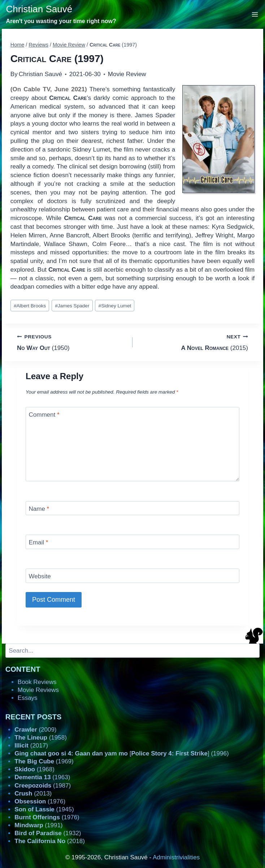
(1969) (44, 761)
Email (39, 542)
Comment (44, 415)
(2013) (33, 794)
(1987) (43, 786)
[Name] (132, 508)
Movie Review (127, 74)
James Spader (72, 306)
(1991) (38, 825)
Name (39, 509)
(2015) (193, 342)
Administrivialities (176, 857)
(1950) (72, 342)
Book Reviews (37, 682)
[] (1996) (121, 753)
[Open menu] (255, 14)
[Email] (132, 542)
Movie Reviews (38, 690)
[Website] (132, 576)
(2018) (50, 841)
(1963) (42, 777)
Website (40, 576)
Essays (28, 698)
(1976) (40, 801)
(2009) (35, 730)
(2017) (31, 746)
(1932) (48, 833)
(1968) (34, 769)
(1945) (44, 809)
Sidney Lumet (115, 306)
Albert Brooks (30, 306)
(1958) (41, 738)
